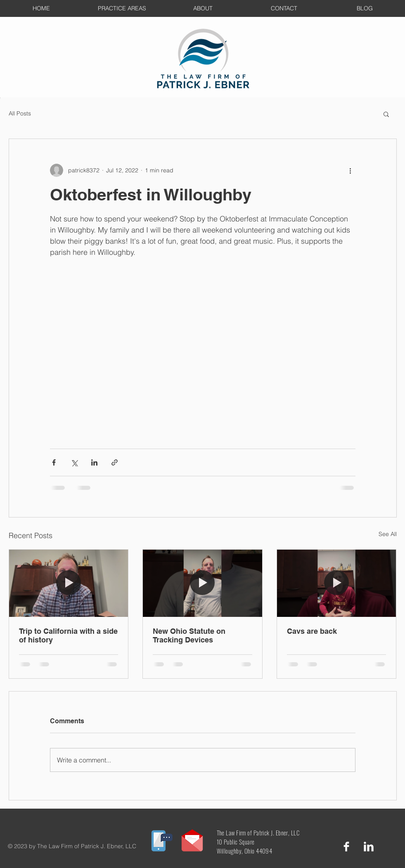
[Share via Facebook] (54, 462)
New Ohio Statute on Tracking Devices (189, 635)
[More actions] (351, 170)
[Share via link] (115, 462)
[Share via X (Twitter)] (74, 462)
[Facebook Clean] (346, 847)
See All (388, 534)
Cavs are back (312, 631)
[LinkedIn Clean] (369, 847)
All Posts (20, 113)
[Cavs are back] (337, 583)
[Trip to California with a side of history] (69, 583)
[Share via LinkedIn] (94, 462)
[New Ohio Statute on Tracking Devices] (202, 583)
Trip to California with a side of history (68, 635)
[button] (386, 114)
